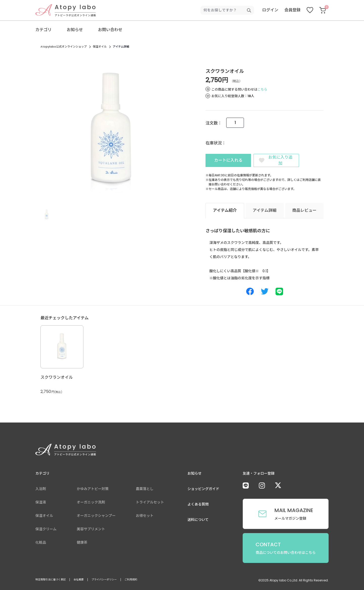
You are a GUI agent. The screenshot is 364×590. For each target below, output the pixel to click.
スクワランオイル (57, 378)
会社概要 (79, 581)
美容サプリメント (91, 530)
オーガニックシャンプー (96, 517)
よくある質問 (198, 505)
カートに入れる (228, 161)
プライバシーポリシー (104, 581)
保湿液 (41, 503)
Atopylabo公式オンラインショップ (64, 47)
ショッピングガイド (203, 490)
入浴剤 (41, 490)
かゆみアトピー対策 (93, 490)
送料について (198, 521)
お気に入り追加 (281, 160)
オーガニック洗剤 (91, 503)
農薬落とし (145, 490)
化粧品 (41, 543)
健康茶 (82, 543)
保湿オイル (100, 47)
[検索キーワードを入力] (225, 10)
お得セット (145, 517)
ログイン (270, 10)
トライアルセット (150, 503)
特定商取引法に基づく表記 (51, 581)
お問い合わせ (110, 30)
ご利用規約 (131, 581)
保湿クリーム (46, 530)
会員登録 (292, 10)
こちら (262, 89)
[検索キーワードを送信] (249, 10)
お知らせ (75, 30)
